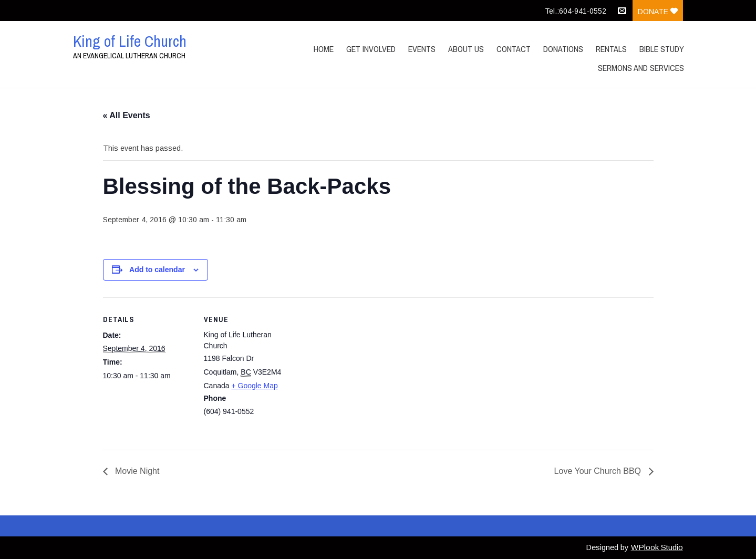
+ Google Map (254, 386)
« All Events (127, 115)
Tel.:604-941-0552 (576, 11)
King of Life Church (130, 41)
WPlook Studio (657, 547)
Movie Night (136, 471)
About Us (466, 49)
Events (422, 49)
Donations (563, 49)
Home (324, 49)
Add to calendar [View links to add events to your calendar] (157, 270)
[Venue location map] (360, 370)
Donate (658, 12)
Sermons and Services (641, 68)
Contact (514, 49)
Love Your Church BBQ (599, 471)
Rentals (611, 49)
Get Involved (371, 49)
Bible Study (662, 49)
